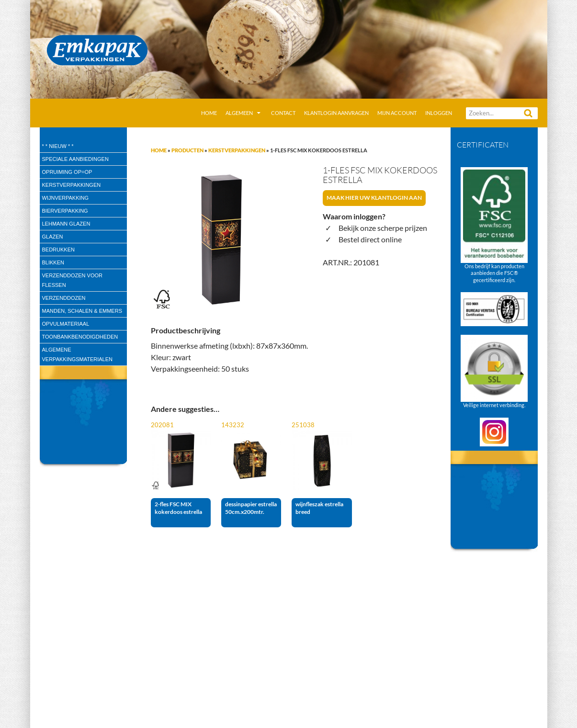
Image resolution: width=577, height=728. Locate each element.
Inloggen (439, 113)
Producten (187, 150)
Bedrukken (58, 250)
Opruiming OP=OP (67, 172)
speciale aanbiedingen (75, 159)
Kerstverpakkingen (237, 150)
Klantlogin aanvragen (336, 113)
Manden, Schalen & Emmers (82, 311)
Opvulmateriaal (66, 324)
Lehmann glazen (66, 224)
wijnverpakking (66, 198)
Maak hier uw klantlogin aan (374, 198)
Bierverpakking (65, 211)
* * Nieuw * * (58, 146)
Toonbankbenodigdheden (80, 337)
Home (209, 113)
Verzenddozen (64, 298)
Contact (283, 113)
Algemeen (239, 113)
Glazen (53, 237)
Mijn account (397, 113)
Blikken (53, 262)
